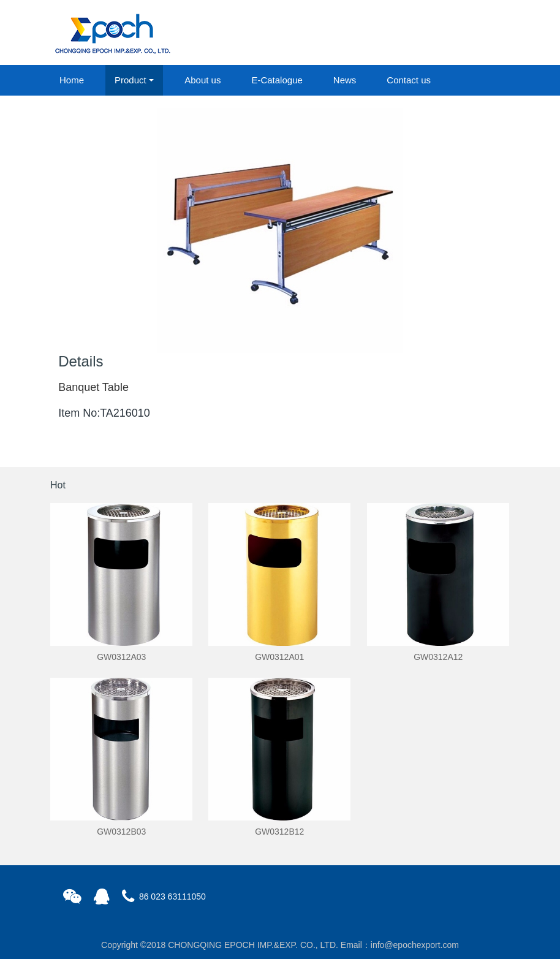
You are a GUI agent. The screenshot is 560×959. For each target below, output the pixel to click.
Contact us (409, 80)
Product (131, 80)
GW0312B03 (121, 832)
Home (72, 80)
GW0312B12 (279, 832)
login (426, 33)
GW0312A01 (279, 657)
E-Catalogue (277, 80)
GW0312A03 (121, 657)
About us (202, 80)
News (345, 80)
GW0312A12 (438, 657)
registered (482, 33)
